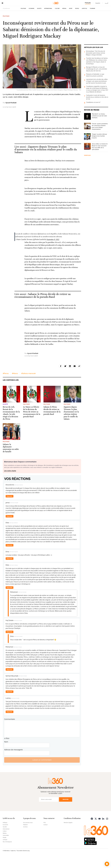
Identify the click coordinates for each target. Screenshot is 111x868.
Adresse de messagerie (13, 761)
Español (98, 3)
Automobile (6, 847)
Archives (25, 839)
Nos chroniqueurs (7, 853)
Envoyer (66, 811)
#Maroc (15, 385)
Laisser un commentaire (42, 772)
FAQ (45, 834)
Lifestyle (84, 20)
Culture (57, 20)
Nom (6, 753)
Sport (71, 20)
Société (39, 20)
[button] (107, 864)
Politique (23, 20)
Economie (32, 20)
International (48, 20)
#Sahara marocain (29, 385)
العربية (107, 3)
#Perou (6, 385)
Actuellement (6, 20)
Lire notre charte (10, 482)
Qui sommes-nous (28, 834)
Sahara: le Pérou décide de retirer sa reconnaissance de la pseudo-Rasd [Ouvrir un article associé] (42, 307)
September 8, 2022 (53, 251)
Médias (64, 20)
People (77, 20)
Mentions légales (68, 834)
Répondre (9, 508)
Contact (46, 836)
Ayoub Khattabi (11, 114)
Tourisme (92, 20)
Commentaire (10, 731)
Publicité (25, 836)
